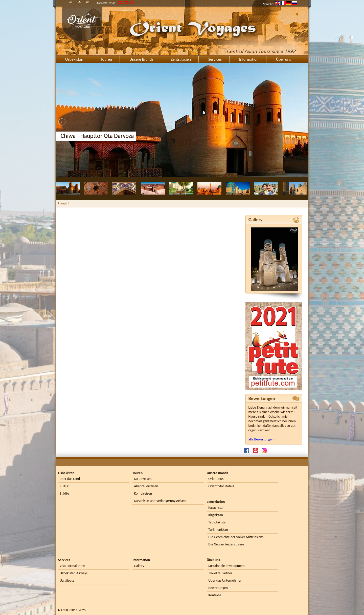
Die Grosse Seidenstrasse (226, 544)
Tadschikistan (218, 522)
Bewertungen (218, 588)
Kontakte (215, 595)
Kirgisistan (216, 515)
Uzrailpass (67, 580)
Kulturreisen (143, 479)
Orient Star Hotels (221, 486)
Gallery (139, 566)
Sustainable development (226, 566)
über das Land (70, 479)
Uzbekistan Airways (74, 573)
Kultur (64, 486)
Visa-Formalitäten (72, 566)
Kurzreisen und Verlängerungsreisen (160, 501)
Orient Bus (216, 479)
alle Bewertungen (261, 439)
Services (215, 59)
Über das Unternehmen (225, 580)
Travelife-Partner (220, 573)
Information (249, 59)
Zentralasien (181, 59)
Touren (106, 59)
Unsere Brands (141, 59)
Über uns (283, 59)
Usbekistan (74, 59)
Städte (64, 493)
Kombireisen (143, 493)
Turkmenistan (218, 530)
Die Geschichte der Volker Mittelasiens (236, 537)
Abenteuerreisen (146, 486)
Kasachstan (216, 508)
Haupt (63, 203)
